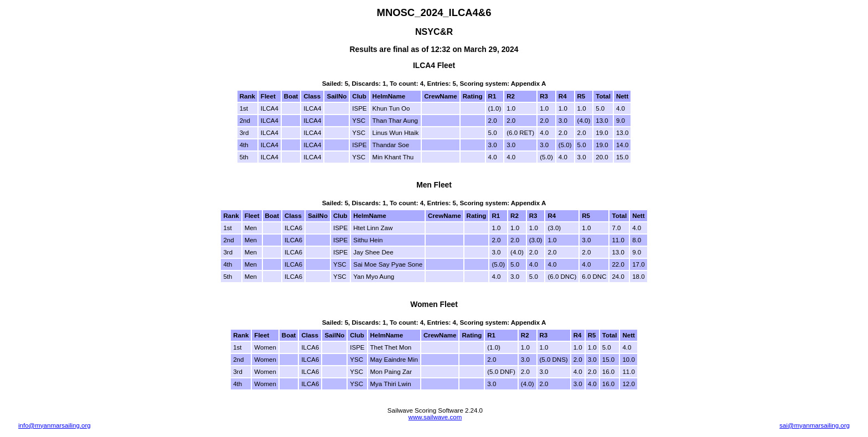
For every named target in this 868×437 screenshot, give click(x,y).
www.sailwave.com (435, 417)
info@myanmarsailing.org (55, 425)
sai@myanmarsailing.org (815, 425)
